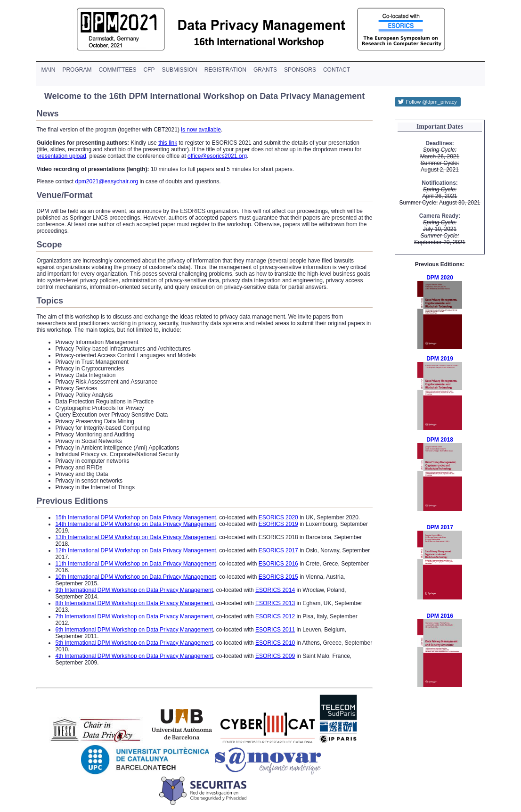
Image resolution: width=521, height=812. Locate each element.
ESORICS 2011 (275, 630)
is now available (201, 130)
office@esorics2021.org (217, 156)
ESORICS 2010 (275, 643)
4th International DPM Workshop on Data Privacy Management (134, 656)
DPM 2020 (440, 278)
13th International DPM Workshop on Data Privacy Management (135, 537)
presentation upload (61, 156)
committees (117, 70)
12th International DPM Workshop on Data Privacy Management (135, 550)
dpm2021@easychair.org (106, 181)
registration (225, 70)
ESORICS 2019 (278, 524)
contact (337, 70)
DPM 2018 (440, 440)
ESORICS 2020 (278, 517)
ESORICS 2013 (275, 603)
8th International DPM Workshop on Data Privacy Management (134, 603)
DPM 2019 (440, 359)
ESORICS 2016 (278, 564)
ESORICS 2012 (275, 616)
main (48, 70)
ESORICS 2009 (275, 656)
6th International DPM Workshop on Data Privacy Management (134, 630)
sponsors (300, 70)
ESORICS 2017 (278, 550)
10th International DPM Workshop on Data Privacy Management (135, 577)
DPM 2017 (440, 527)
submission (179, 70)
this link (168, 143)
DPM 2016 (440, 616)
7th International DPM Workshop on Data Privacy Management (134, 616)
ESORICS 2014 (275, 590)
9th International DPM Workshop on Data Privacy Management (134, 590)
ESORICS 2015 (278, 577)
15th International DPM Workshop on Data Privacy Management (135, 517)
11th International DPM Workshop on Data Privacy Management (135, 564)
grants (265, 70)
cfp (149, 70)
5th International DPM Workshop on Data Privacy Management (134, 643)
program (77, 70)
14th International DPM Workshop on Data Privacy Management (135, 524)
